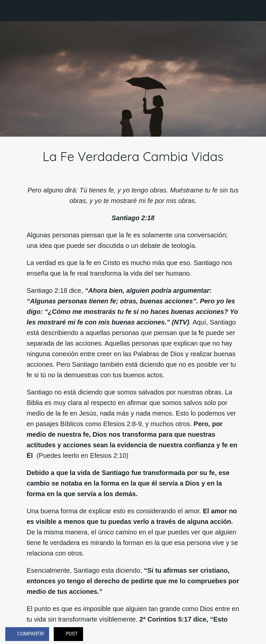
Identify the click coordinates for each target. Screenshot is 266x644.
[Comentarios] (253, 635)
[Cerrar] (11, 11)
